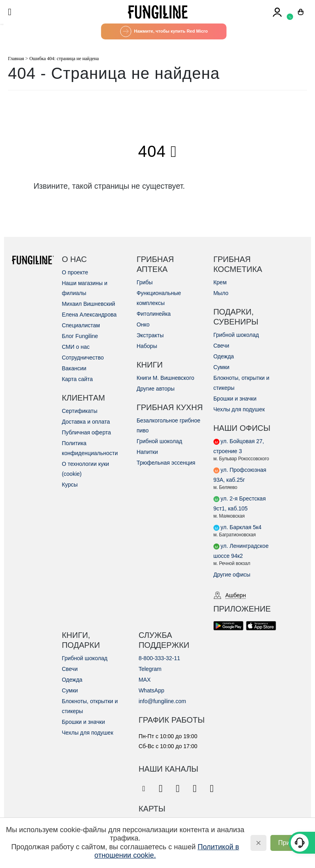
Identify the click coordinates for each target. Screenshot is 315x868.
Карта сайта (77, 379)
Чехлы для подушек (239, 409)
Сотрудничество (83, 358)
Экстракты (150, 335)
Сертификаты (79, 411)
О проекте (75, 272)
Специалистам (81, 325)
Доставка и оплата (86, 422)
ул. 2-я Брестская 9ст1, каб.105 (240, 503)
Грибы (145, 282)
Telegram (150, 669)
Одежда (224, 356)
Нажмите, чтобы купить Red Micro (164, 31)
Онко (143, 325)
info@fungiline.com (162, 701)
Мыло (221, 293)
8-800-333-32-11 (159, 658)
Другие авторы (156, 389)
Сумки (222, 367)
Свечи (221, 346)
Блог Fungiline (80, 336)
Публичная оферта (86, 432)
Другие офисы (232, 575)
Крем (220, 282)
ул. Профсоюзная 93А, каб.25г (240, 475)
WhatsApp (152, 690)
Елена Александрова (89, 315)
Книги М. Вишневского (165, 378)
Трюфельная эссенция (166, 463)
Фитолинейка (154, 314)
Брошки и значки (235, 399)
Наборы (147, 346)
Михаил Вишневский (88, 304)
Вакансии (74, 368)
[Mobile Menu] (12, 12)
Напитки (147, 452)
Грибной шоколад (159, 441)
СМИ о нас (76, 347)
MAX (145, 680)
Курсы (70, 485)
